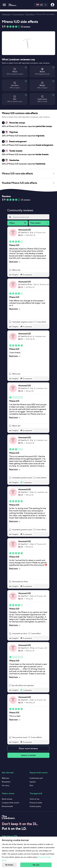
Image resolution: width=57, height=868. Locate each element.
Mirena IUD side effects (45, 14)
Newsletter (6, 782)
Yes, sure (36, 865)
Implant (33, 782)
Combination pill (36, 778)
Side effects (30, 14)
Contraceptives (18, 14)
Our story (5, 785)
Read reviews (7, 799)
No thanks (9, 865)
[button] (28, 174)
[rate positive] (10, 275)
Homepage (6, 14)
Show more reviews (28, 748)
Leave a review (28, 755)
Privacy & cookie (36, 803)
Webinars (6, 778)
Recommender (7, 806)
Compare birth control (10, 803)
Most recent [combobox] (35, 223)
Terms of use (34, 799)
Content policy (35, 806)
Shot (31, 785)
